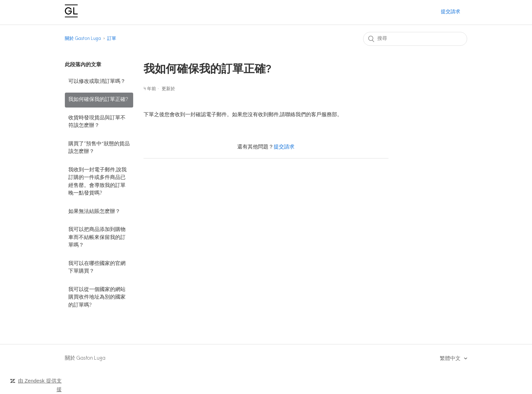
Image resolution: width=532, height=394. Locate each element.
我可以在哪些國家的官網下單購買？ (97, 268)
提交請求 (451, 12)
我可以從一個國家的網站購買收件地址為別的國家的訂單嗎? (97, 298)
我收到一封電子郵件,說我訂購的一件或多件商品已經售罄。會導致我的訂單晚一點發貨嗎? (97, 182)
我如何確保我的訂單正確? (98, 100)
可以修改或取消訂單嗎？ (97, 82)
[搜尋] (415, 39)
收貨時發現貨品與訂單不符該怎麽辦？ (97, 122)
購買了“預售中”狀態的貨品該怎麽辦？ (99, 148)
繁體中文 (451, 359)
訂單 (112, 39)
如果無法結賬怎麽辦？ (94, 212)
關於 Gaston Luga (83, 39)
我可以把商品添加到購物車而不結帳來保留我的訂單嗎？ (97, 238)
